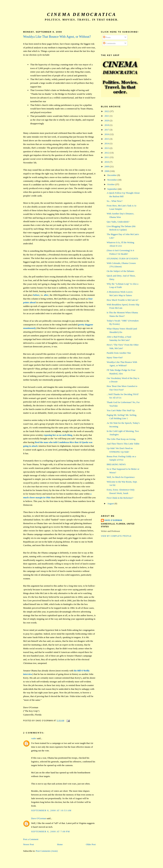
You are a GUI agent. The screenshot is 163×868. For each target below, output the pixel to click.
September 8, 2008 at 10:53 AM (51, 810)
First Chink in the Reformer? (120, 498)
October (111, 184)
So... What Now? (114, 201)
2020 (107, 120)
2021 (107, 116)
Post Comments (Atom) (47, 851)
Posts (107, 37)
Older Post (91, 844)
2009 (107, 166)
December (112, 175)
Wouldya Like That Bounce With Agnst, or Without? (57, 37)
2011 (107, 157)
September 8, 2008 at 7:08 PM (50, 831)
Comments (109, 43)
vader (34, 738)
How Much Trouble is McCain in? (122, 300)
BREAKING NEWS (116, 464)
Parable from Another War (119, 353)
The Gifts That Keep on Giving (121, 439)
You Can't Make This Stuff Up (121, 410)
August (111, 503)
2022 (107, 111)
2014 (107, 143)
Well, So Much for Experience (121, 477)
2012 (107, 153)
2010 (107, 162)
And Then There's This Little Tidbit (123, 444)
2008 (107, 171)
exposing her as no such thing (58, 435)
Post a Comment (31, 839)
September (113, 189)
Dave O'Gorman (39, 818)
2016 (107, 134)
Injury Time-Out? (115, 357)
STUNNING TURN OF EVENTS (122, 259)
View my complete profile (116, 536)
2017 (107, 130)
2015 (107, 139)
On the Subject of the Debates (120, 271)
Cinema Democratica (82, 14)
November (112, 180)
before (36, 295)
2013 (107, 148)
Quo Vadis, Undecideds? (118, 222)
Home (60, 844)
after (46, 295)
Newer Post (28, 844)
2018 (107, 125)
